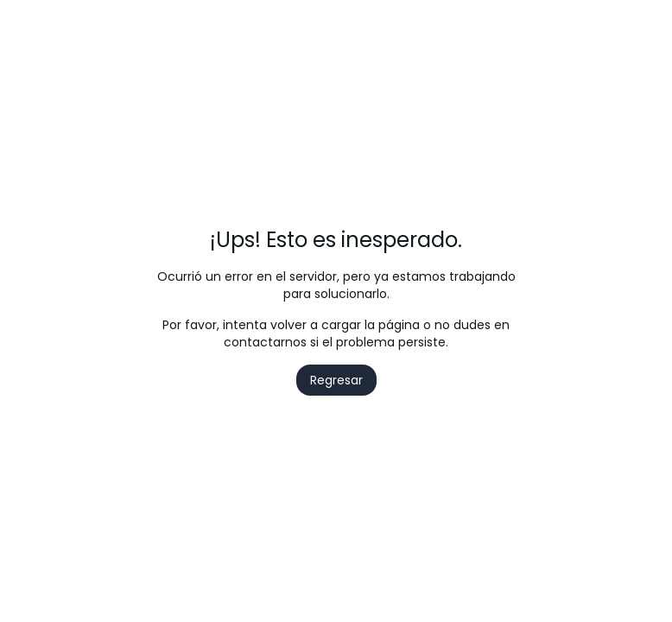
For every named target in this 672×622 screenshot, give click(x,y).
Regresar (336, 380)
